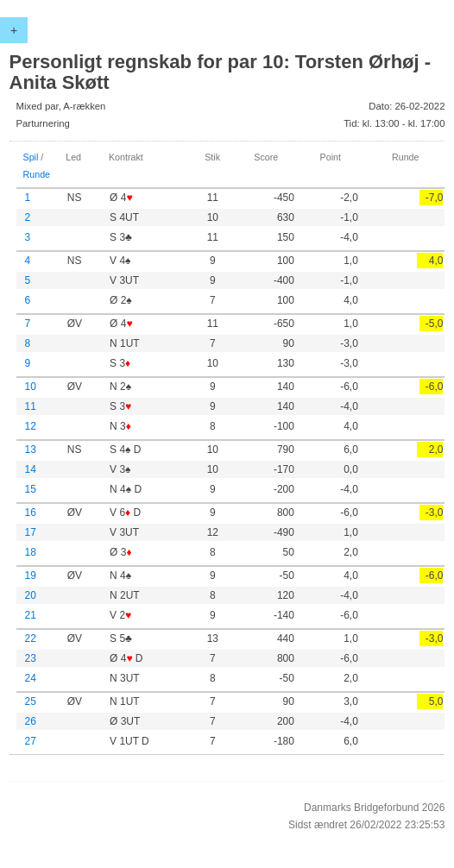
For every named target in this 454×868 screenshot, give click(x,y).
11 (31, 406)
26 (31, 721)
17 (31, 532)
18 (31, 552)
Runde (37, 174)
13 (31, 450)
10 (31, 387)
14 (31, 469)
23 (31, 658)
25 (31, 701)
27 (31, 741)
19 (31, 576)
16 (31, 513)
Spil (31, 157)
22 (31, 638)
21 (31, 615)
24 (31, 678)
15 (31, 489)
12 (31, 426)
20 (31, 595)
